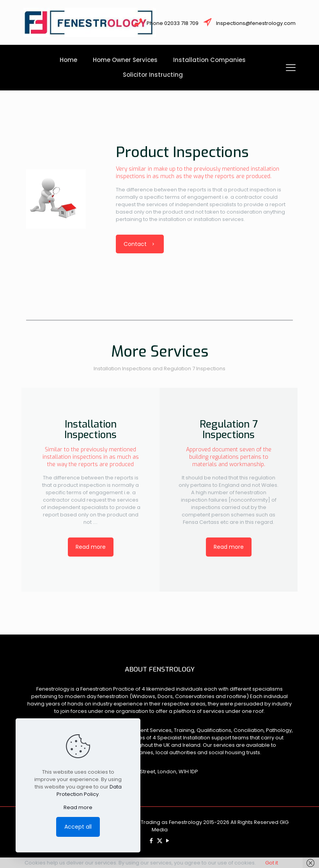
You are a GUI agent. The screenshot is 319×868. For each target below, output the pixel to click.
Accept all (78, 827)
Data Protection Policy (89, 790)
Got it (272, 863)
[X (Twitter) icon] (160, 841)
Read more (78, 807)
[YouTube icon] (168, 841)
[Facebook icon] (152, 841)
